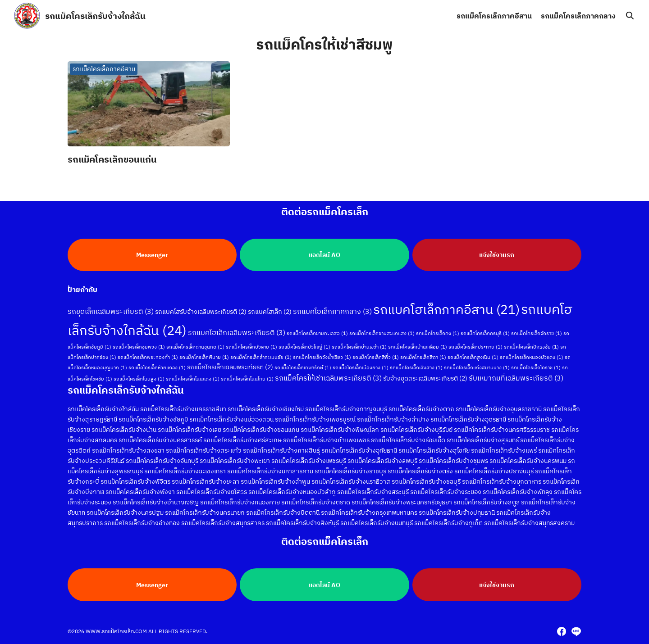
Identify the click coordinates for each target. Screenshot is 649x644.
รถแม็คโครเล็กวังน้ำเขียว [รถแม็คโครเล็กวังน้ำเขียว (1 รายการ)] (322, 356)
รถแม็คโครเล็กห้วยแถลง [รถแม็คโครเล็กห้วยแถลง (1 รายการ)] (157, 367)
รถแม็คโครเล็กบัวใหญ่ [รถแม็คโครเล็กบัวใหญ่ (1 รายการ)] (304, 346)
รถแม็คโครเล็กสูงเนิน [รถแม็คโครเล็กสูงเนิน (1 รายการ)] (473, 356)
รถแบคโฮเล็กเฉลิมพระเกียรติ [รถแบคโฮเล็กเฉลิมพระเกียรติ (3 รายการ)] (237, 331)
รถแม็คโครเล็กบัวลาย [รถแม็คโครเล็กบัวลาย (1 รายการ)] (251, 346)
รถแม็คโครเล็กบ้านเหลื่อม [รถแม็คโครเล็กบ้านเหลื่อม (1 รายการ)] (418, 346)
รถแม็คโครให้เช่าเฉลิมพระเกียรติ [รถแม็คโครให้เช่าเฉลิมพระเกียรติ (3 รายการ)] (328, 377)
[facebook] (562, 631)
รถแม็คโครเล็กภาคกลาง (578, 16)
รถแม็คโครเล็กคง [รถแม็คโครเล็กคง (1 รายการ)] (438, 332)
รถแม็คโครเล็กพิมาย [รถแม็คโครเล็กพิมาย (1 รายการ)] (204, 356)
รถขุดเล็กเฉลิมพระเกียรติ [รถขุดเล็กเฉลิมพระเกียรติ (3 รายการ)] (111, 310)
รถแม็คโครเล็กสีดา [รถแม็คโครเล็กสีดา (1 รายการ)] (423, 356)
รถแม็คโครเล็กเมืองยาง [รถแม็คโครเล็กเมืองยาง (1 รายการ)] (361, 367)
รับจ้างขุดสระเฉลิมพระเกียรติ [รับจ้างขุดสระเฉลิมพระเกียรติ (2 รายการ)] (425, 377)
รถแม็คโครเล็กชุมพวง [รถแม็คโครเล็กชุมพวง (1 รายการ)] (139, 346)
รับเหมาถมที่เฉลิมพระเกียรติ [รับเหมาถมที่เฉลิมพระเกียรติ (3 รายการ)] (516, 377)
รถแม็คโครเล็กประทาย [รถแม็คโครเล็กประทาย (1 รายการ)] (475, 346)
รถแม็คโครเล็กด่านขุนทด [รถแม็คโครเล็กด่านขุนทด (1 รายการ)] (195, 346)
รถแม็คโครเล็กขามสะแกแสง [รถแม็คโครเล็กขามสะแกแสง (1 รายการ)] (382, 332)
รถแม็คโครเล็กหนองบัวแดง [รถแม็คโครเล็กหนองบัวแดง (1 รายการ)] (532, 356)
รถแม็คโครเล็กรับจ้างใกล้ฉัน (95, 16)
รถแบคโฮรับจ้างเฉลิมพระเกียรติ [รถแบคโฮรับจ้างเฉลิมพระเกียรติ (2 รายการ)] (201, 311)
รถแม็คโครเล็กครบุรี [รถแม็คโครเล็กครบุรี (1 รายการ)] (485, 332)
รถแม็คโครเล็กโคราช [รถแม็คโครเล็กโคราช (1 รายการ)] (536, 367)
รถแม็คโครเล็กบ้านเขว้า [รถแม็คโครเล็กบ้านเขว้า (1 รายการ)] (359, 346)
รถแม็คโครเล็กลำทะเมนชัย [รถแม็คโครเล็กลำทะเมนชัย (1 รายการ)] (261, 356)
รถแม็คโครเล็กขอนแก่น (112, 159)
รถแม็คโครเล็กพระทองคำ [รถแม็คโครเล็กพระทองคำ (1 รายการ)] (148, 356)
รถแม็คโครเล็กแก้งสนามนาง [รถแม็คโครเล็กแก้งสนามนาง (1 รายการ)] (477, 367)
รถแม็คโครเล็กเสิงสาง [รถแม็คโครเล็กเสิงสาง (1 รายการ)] (416, 367)
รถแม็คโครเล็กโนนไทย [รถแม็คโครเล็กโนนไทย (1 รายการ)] (247, 378)
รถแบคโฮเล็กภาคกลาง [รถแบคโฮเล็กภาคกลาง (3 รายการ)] (332, 310)
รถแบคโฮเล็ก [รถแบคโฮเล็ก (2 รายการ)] (270, 311)
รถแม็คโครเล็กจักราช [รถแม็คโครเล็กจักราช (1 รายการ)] (537, 332)
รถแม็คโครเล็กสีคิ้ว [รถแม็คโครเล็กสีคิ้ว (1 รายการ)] (376, 356)
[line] (576, 631)
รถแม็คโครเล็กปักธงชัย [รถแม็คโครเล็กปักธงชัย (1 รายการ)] (531, 346)
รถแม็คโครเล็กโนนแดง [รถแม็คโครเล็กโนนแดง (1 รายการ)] (193, 378)
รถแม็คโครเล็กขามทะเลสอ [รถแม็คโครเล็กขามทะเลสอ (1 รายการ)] (317, 332)
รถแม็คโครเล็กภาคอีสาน (494, 16)
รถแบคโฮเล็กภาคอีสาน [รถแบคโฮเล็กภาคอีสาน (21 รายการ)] (446, 308)
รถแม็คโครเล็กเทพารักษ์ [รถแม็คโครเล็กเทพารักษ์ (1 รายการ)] (303, 367)
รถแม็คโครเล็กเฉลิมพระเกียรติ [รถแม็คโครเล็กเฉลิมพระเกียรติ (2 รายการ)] (230, 366)
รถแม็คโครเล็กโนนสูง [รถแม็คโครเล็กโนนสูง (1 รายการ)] (139, 378)
